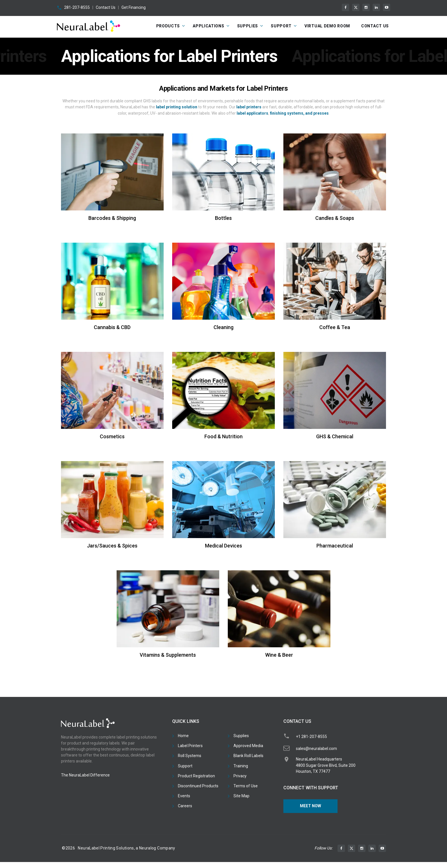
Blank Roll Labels (248, 756)
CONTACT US (375, 26)
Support (281, 26)
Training (241, 766)
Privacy (240, 776)
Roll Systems (190, 756)
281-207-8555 (77, 7)
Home (183, 736)
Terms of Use (246, 786)
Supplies (248, 26)
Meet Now (310, 806)
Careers (185, 806)
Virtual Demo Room (327, 26)
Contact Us (106, 7)
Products (168, 26)
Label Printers (190, 746)
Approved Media (248, 746)
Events (184, 796)
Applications (208, 26)
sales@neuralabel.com (316, 749)
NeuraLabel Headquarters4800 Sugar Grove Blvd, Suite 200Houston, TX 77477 (326, 765)
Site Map (241, 796)
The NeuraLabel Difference (85, 775)
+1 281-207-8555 (311, 737)
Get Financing (134, 7)
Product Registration (196, 776)
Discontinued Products (198, 786)
